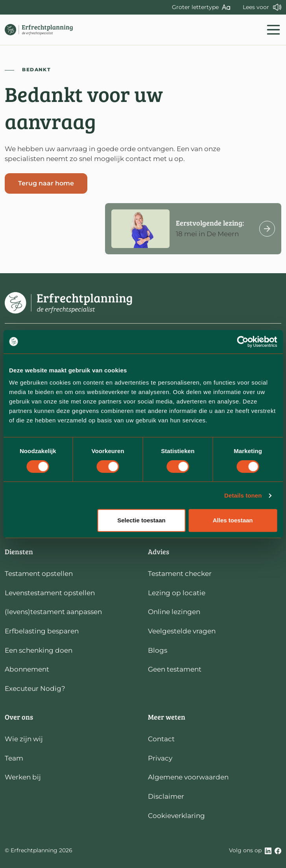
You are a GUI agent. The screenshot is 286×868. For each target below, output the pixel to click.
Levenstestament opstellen (50, 593)
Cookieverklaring (176, 816)
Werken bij (23, 777)
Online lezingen (174, 612)
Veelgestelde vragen (182, 631)
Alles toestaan (233, 520)
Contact (161, 739)
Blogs (158, 650)
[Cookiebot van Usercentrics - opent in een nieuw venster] (243, 342)
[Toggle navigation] (273, 30)
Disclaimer (166, 796)
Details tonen (243, 495)
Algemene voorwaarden (188, 777)
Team (14, 758)
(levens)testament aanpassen (53, 612)
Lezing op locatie (177, 593)
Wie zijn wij (24, 739)
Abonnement (27, 669)
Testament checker (180, 574)
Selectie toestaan (141, 520)
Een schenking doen (39, 650)
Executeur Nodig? (35, 688)
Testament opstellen (39, 574)
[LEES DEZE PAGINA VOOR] (262, 7)
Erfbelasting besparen (42, 631)
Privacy (160, 758)
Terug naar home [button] (46, 183)
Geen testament (175, 669)
